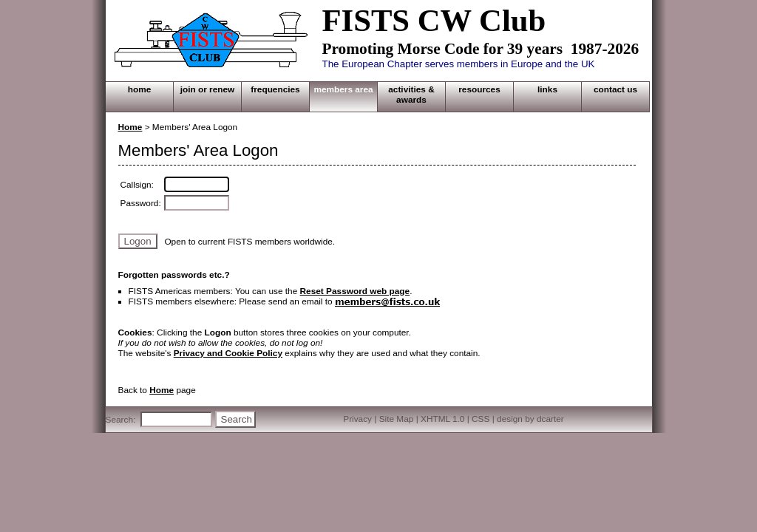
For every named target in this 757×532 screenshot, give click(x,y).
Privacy (357, 419)
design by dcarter (530, 419)
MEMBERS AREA (343, 89)
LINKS (547, 89)
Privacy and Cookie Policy (228, 353)
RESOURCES (479, 89)
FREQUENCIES (275, 89)
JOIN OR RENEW (208, 89)
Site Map (397, 419)
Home (130, 127)
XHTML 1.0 (442, 419)
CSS (481, 419)
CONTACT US (615, 89)
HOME (140, 89)
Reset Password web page (355, 291)
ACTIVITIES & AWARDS (411, 95)
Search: (121, 420)
